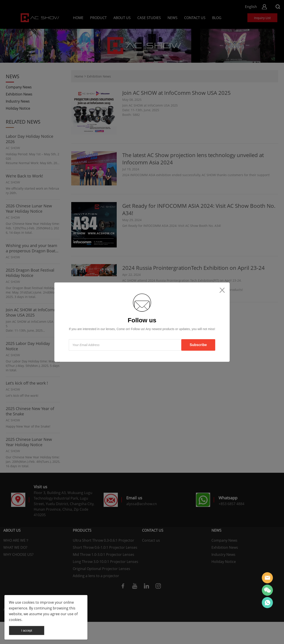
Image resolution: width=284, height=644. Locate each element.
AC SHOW (267, 578)
